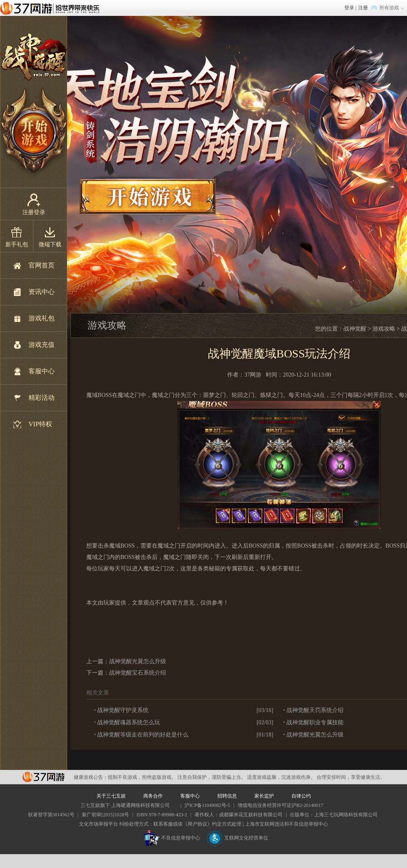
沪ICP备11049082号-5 (207, 805)
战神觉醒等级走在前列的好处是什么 (143, 735)
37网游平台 (43, 777)
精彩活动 (42, 398)
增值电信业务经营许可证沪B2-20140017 (280, 805)
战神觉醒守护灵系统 (123, 710)
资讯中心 (42, 292)
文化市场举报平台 (98, 824)
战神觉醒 (355, 329)
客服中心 (42, 371)
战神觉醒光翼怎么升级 (138, 661)
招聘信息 (227, 796)
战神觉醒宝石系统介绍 (138, 673)
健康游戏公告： (91, 777)
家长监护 (264, 796)
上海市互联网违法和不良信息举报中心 (287, 824)
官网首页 (42, 265)
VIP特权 (40, 424)
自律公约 (301, 796)
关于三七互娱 (111, 796)
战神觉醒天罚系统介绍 (315, 710)
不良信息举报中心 (172, 838)
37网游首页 (52, 8)
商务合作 (153, 796)
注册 (363, 8)
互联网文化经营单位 (237, 838)
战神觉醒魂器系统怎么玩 (129, 722)
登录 (349, 8)
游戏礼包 (42, 318)
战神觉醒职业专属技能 (315, 722)
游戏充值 (42, 345)
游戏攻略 (384, 329)
